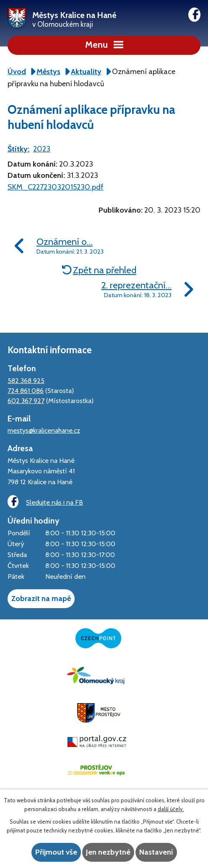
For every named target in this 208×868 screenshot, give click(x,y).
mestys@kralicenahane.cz (44, 430)
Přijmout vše (56, 852)
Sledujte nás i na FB (45, 502)
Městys (48, 72)
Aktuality (86, 72)
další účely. (171, 809)
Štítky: (18, 149)
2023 (42, 149)
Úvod (17, 72)
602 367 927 (26, 401)
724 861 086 (26, 390)
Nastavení (156, 852)
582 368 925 (26, 380)
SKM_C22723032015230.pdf (56, 187)
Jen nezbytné (108, 852)
